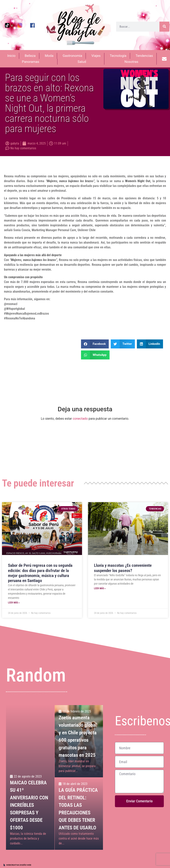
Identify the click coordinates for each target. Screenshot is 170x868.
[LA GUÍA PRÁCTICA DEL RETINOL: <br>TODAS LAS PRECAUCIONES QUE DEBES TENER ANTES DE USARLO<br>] (79, 814)
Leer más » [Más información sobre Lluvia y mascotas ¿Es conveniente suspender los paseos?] (100, 588)
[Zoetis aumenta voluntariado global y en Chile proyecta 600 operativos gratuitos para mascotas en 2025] (79, 741)
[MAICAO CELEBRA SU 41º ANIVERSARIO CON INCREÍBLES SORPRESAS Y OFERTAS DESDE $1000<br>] (30, 777)
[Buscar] (164, 27)
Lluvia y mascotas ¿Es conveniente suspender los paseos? (123, 568)
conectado (80, 419)
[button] (95, 344)
